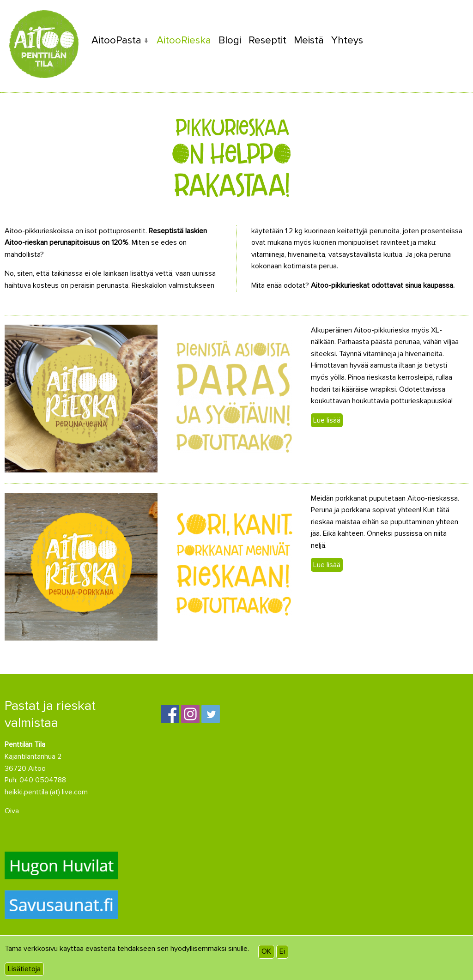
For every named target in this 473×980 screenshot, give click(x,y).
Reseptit (267, 40)
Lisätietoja (24, 969)
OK (266, 951)
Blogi (230, 40)
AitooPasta (116, 40)
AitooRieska (184, 40)
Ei (282, 951)
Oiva (12, 811)
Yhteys (347, 40)
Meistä (309, 40)
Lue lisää (327, 420)
